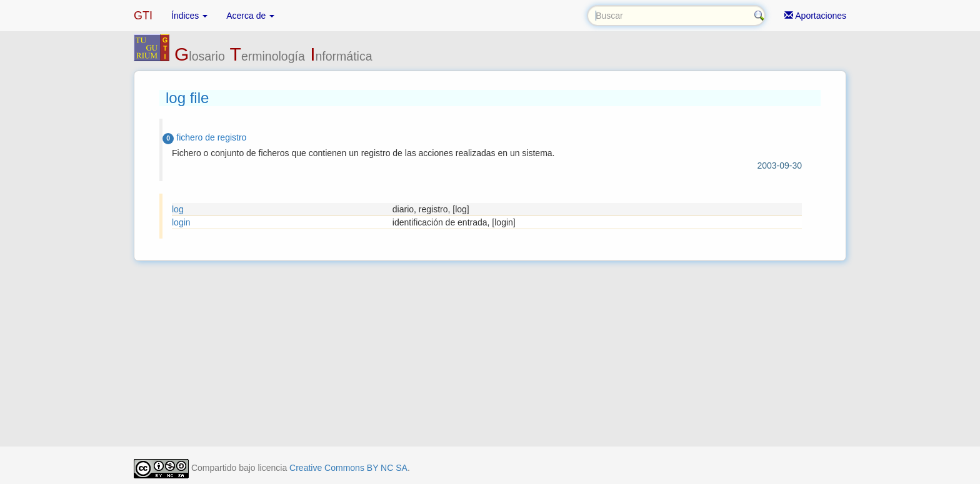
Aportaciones (815, 16)
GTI (143, 16)
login (181, 222)
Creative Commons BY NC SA (348, 468)
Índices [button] (189, 16)
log (178, 209)
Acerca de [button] (250, 16)
